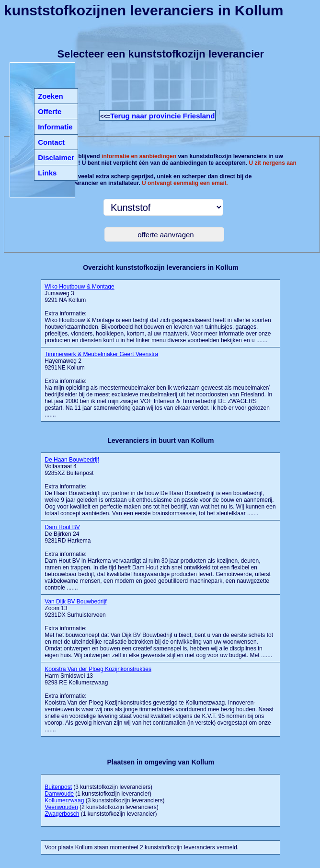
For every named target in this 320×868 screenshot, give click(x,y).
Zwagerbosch (62, 814)
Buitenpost (58, 787)
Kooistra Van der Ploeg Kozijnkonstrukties (98, 669)
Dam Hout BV (62, 527)
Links (47, 173)
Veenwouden (61, 807)
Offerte (50, 111)
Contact (51, 142)
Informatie (55, 127)
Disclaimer (56, 157)
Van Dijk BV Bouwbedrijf (75, 602)
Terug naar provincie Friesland (162, 116)
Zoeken (51, 96)
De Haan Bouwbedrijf (72, 460)
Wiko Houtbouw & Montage (79, 287)
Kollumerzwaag (64, 800)
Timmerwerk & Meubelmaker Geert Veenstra (101, 354)
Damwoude (59, 794)
